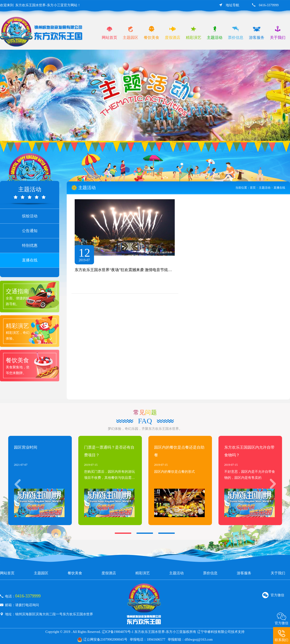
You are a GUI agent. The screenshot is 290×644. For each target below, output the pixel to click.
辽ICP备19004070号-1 (118, 632)
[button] (123, 533)
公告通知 (30, 231)
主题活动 (265, 188)
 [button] (270, 484)
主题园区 (41, 573)
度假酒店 (109, 573)
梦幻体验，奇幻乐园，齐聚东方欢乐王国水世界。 (145, 429)
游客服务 (244, 573)
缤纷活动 (30, 216)
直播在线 (30, 260)
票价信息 (210, 573)
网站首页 (7, 573)
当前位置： (243, 188)
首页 (253, 188)
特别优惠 (30, 245)
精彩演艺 (143, 573)
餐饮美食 (75, 573)
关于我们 (278, 573)
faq (145, 421)
